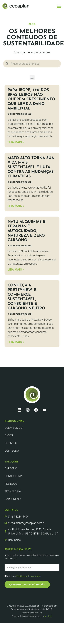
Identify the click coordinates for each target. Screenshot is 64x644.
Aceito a (24, 576)
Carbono (11, 468)
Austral (48, 616)
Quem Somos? (14, 428)
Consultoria (13, 476)
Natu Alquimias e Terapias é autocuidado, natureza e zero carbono (27, 231)
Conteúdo (12, 451)
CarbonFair (13, 499)
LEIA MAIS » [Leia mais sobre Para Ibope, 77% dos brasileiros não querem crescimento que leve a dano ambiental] (16, 142)
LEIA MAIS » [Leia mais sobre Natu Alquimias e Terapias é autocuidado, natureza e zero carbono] (16, 269)
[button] (59, 6)
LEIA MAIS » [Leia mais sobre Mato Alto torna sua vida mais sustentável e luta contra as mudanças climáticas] (16, 206)
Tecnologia (13, 491)
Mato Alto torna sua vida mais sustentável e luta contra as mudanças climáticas (31, 167)
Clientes (11, 443)
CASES (9, 435)
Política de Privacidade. (29, 576)
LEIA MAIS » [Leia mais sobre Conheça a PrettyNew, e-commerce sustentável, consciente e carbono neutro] (16, 342)
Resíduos (11, 484)
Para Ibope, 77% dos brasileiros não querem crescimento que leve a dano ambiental (31, 99)
